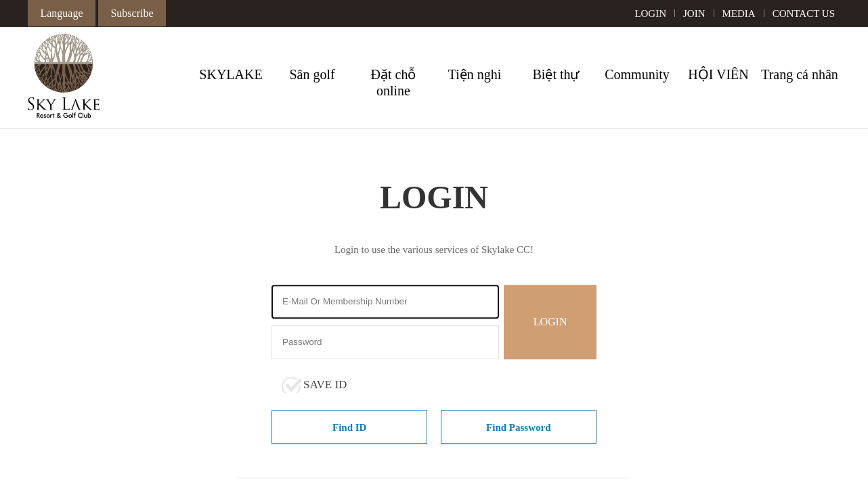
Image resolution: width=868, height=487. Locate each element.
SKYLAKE (231, 74)
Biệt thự (556, 74)
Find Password (518, 427)
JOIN (694, 14)
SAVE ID (325, 385)
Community (637, 74)
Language (61, 13)
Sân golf (312, 74)
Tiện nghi (475, 74)
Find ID (349, 427)
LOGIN (650, 14)
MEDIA (739, 14)
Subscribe (132, 13)
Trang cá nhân (800, 74)
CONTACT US (804, 14)
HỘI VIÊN (718, 74)
